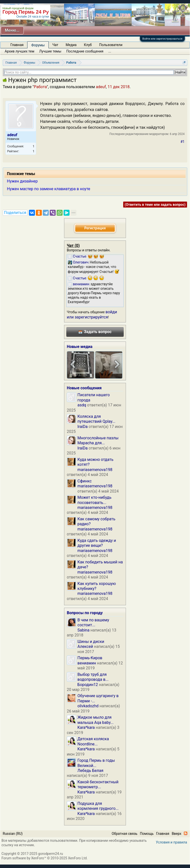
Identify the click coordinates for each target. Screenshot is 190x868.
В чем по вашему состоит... (93, 622)
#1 (183, 142)
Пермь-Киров (90, 658)
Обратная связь (124, 834)
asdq (82, 405)
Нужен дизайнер (22, 181)
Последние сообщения (85, 51)
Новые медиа (80, 347)
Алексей (85, 646)
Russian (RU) (13, 834)
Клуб (88, 45)
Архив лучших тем (20, 51)
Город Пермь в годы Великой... (96, 763)
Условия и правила (171, 842)
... (110, 51)
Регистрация (95, 228)
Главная (17, 45)
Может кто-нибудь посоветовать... (94, 500)
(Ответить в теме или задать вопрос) (155, 205)
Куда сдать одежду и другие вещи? (97, 543)
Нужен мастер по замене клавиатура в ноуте (48, 189)
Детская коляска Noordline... (93, 741)
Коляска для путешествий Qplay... (96, 419)
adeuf (101, 87)
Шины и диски (91, 642)
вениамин (87, 663)
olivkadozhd (88, 706)
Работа (40, 87)
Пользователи (111, 45)
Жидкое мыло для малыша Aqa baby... (95, 720)
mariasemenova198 (95, 470)
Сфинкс (84, 481)
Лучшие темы (50, 51)
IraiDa (83, 427)
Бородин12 (88, 685)
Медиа (71, 45)
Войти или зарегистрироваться (162, 39)
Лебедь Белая (90, 771)
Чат (55, 45)
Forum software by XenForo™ (45, 858)
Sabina (83, 630)
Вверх (177, 834)
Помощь (147, 834)
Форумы (38, 45)
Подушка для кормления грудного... (98, 806)
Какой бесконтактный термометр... (98, 784)
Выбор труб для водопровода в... (93, 677)
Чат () (73, 246)
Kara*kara (86, 727)
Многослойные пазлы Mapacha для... (98, 440)
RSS (186, 833)
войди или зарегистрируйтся (92, 314)
